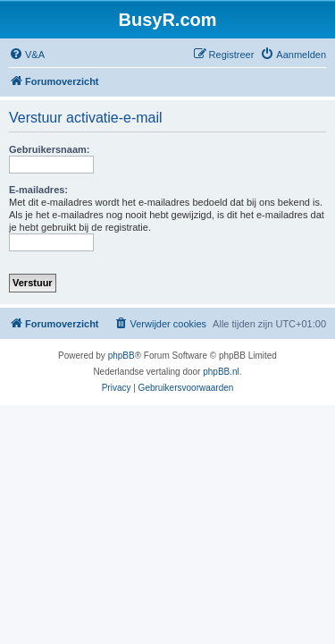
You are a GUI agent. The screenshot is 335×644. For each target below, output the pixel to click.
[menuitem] (27, 55)
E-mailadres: (38, 190)
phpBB (121, 356)
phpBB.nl (221, 372)
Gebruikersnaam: (49, 149)
